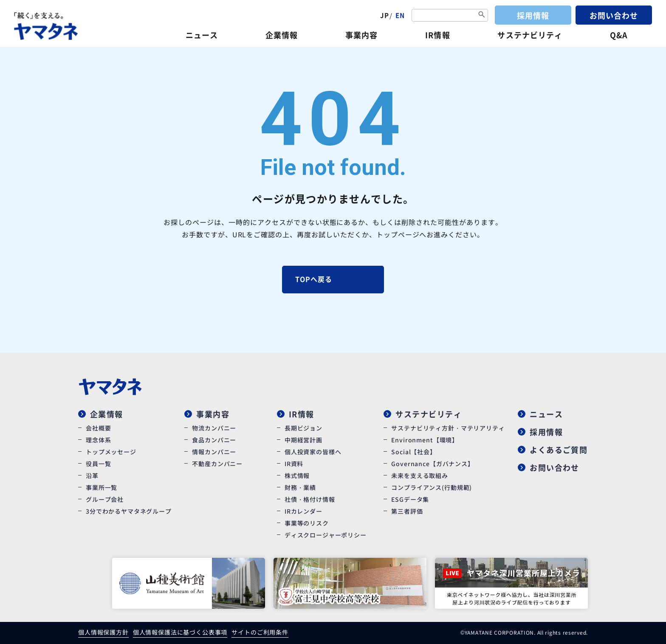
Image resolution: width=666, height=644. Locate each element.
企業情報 (282, 35)
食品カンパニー (214, 440)
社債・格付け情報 (310, 499)
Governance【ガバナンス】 (432, 464)
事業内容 (361, 35)
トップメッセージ (111, 452)
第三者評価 (407, 511)
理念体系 (98, 440)
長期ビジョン (303, 428)
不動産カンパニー (217, 464)
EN (400, 15)
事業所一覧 (102, 487)
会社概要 (98, 428)
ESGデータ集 (410, 499)
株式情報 (297, 475)
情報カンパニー (214, 452)
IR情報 (437, 35)
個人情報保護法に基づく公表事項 (180, 632)
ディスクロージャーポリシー (326, 535)
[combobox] (450, 15)
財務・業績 (300, 487)
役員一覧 (98, 464)
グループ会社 (105, 499)
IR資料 (294, 464)
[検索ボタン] (482, 15)
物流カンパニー (214, 428)
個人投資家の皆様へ (313, 452)
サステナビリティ (530, 35)
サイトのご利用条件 (260, 632)
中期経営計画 (303, 440)
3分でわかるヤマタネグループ (129, 511)
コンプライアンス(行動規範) (432, 487)
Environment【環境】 (425, 440)
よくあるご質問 (559, 450)
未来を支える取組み (420, 475)
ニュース (202, 35)
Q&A (619, 35)
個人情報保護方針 (103, 632)
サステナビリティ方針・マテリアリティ (448, 428)
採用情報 (533, 15)
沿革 (92, 475)
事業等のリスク (307, 523)
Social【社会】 (413, 452)
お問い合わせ (614, 15)
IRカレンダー (303, 511)
